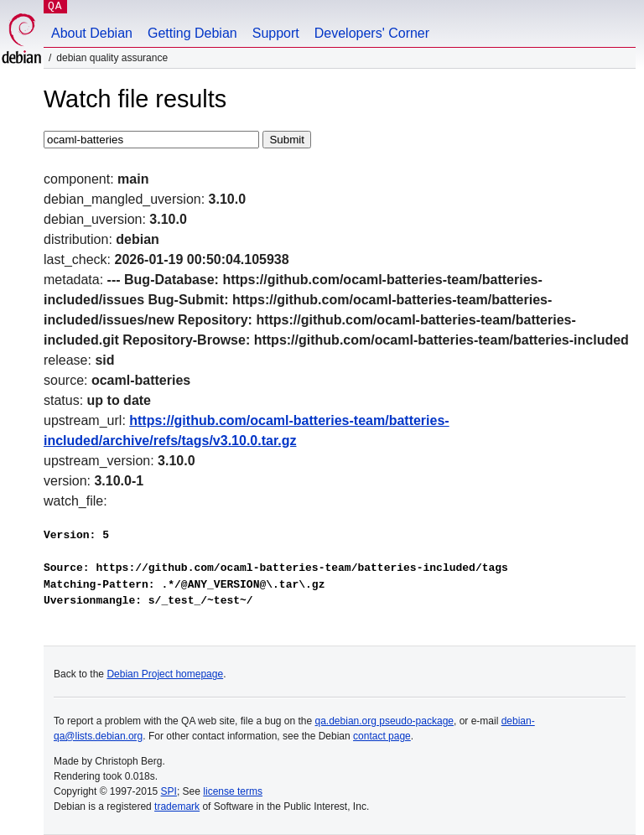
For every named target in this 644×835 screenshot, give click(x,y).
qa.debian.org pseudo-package (384, 721)
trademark (177, 806)
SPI (169, 791)
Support (276, 33)
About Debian (92, 33)
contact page (382, 736)
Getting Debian (192, 33)
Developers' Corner (372, 33)
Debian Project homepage (165, 674)
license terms (233, 791)
